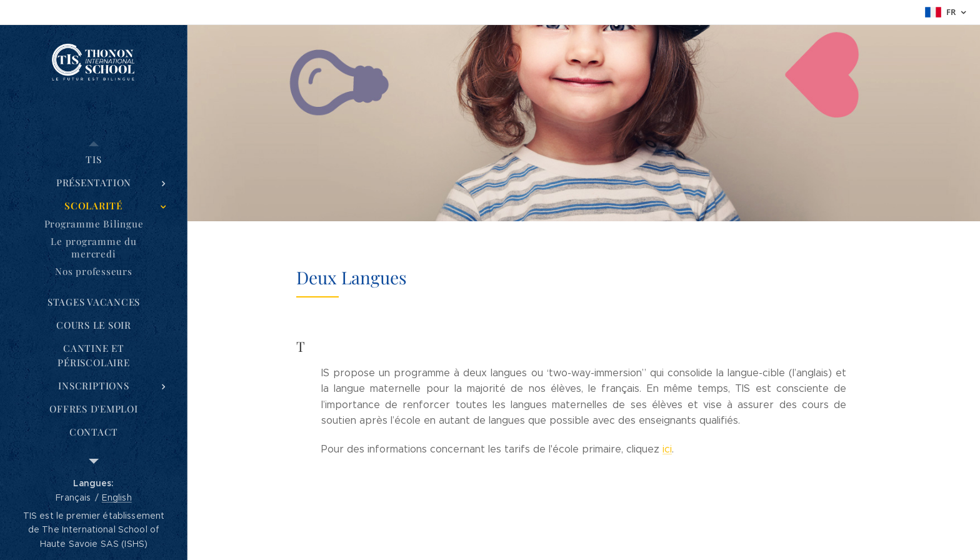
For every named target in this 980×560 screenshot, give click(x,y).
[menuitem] (94, 160)
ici (667, 449)
